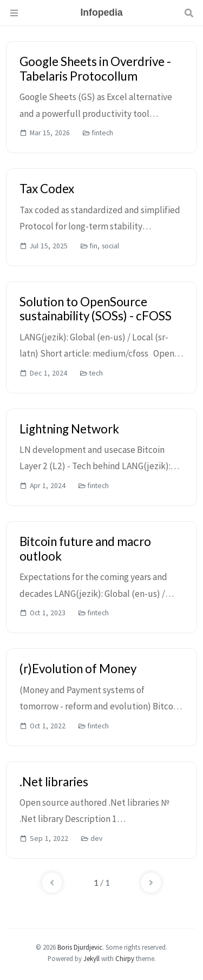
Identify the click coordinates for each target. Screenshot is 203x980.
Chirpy (125, 958)
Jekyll (91, 958)
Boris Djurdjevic (80, 947)
